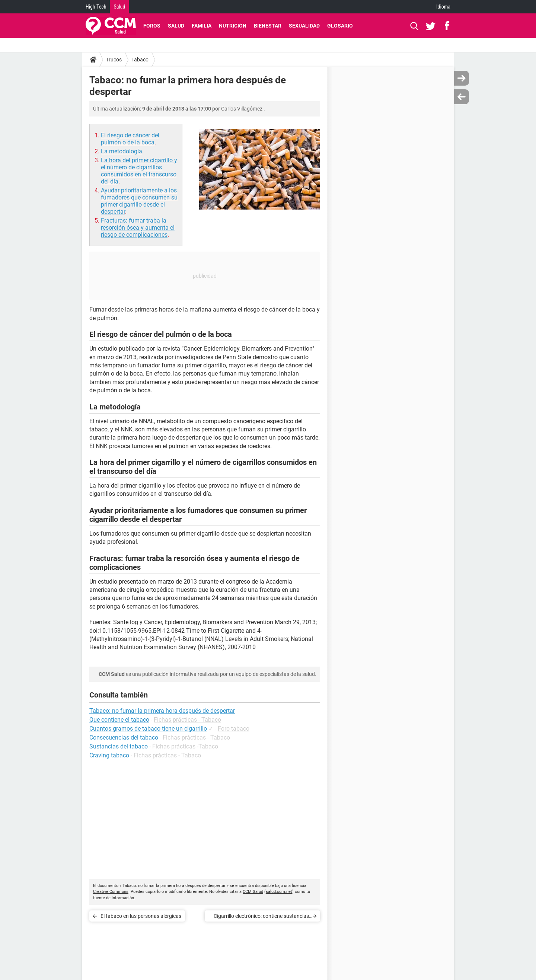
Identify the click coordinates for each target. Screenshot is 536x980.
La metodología (122, 151)
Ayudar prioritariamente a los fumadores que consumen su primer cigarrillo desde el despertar (139, 201)
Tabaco (140, 60)
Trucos (114, 60)
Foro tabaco (234, 729)
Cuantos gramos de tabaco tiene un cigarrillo (148, 729)
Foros (152, 26)
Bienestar (268, 26)
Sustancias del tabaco (119, 746)
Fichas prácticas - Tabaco (187, 720)
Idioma (443, 7)
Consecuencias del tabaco (124, 738)
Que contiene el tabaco (119, 720)
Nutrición (233, 26)
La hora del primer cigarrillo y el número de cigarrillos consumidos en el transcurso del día (139, 171)
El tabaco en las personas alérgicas (141, 916)
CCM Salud (253, 892)
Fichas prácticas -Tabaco (185, 746)
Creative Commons (111, 892)
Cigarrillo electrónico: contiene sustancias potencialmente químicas (261, 917)
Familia (202, 26)
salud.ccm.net (279, 892)
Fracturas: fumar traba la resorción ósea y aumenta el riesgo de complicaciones (138, 228)
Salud (119, 7)
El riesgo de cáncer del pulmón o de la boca (130, 139)
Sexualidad (304, 26)
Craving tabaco (109, 755)
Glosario (340, 26)
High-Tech (96, 7)
